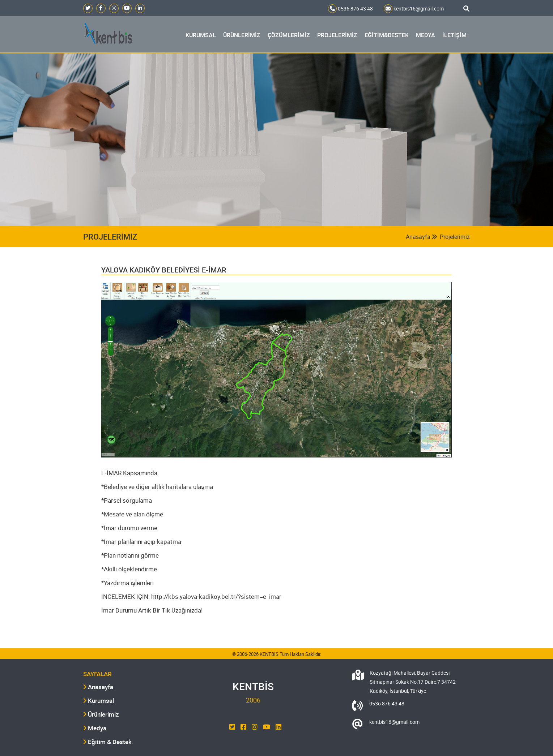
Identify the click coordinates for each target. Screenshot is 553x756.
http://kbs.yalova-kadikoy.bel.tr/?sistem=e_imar (216, 596)
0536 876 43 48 (350, 8)
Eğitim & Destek (107, 742)
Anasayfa (421, 237)
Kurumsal (99, 701)
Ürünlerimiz (101, 714)
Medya (95, 728)
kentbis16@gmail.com (414, 8)
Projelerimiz (455, 237)
